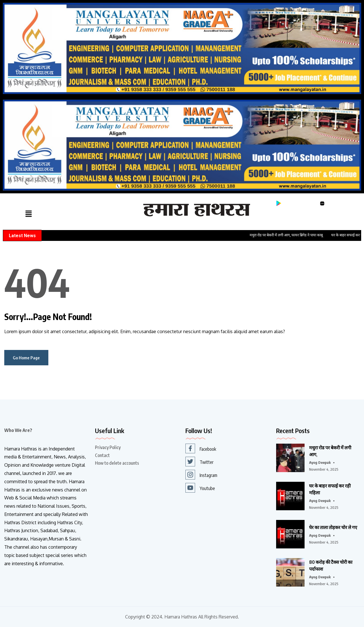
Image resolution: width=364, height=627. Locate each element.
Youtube (200, 488)
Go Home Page (26, 358)
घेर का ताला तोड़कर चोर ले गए (333, 527)
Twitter (199, 462)
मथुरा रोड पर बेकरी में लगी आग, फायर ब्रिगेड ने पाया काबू (292, 235)
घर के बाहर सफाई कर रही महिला (330, 489)
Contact (102, 455)
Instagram (201, 475)
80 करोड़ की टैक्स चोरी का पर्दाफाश (331, 565)
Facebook (201, 448)
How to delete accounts (117, 463)
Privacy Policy (108, 447)
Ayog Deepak (320, 462)
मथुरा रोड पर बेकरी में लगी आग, (330, 451)
